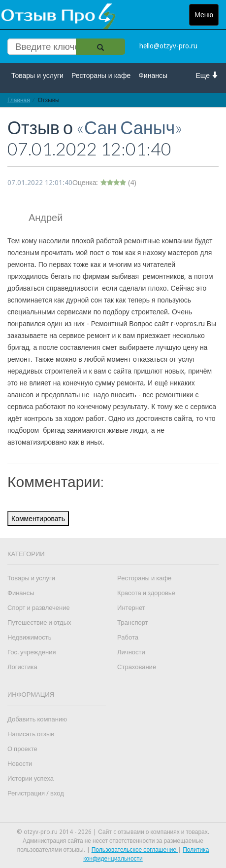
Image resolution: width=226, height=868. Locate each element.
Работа (128, 637)
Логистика (22, 667)
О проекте (22, 749)
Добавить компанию (37, 719)
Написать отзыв (31, 734)
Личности (131, 652)
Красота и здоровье (146, 593)
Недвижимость (29, 637)
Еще (207, 75)
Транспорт (133, 623)
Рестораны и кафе (101, 75)
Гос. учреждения (32, 652)
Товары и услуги (37, 75)
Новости (20, 764)
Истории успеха (31, 778)
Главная (19, 100)
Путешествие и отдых (39, 623)
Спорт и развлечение (39, 608)
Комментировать (38, 519)
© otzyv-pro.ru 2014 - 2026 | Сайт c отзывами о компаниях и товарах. (113, 832)
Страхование (137, 667)
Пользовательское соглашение (135, 850)
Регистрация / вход (36, 793)
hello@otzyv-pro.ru (168, 46)
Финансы (153, 75)
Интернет (131, 608)
